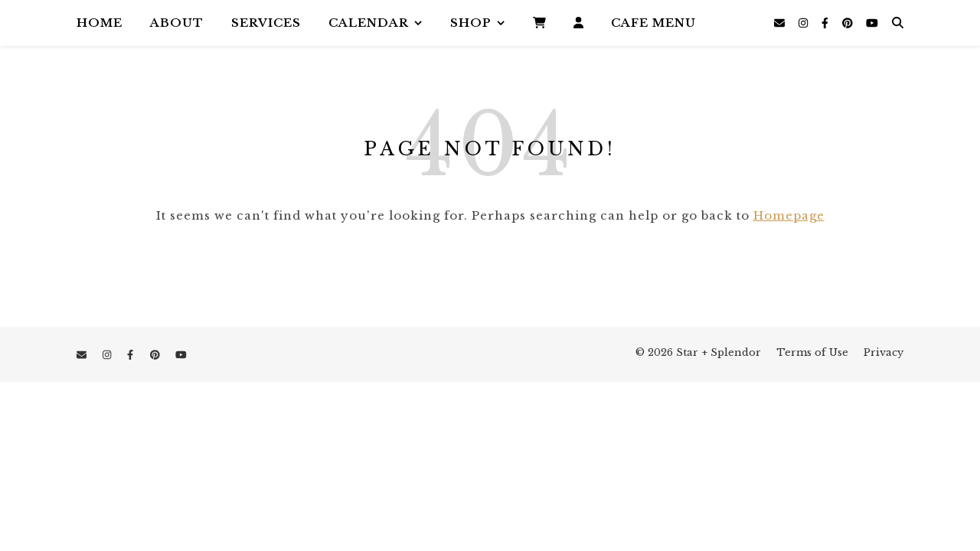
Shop (471, 23)
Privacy (884, 352)
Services (266, 23)
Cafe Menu (653, 23)
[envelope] (781, 23)
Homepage (789, 215)
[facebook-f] (826, 23)
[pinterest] (849, 23)
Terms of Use (812, 352)
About (177, 23)
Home (100, 23)
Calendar (369, 23)
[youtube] (872, 23)
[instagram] (805, 23)
